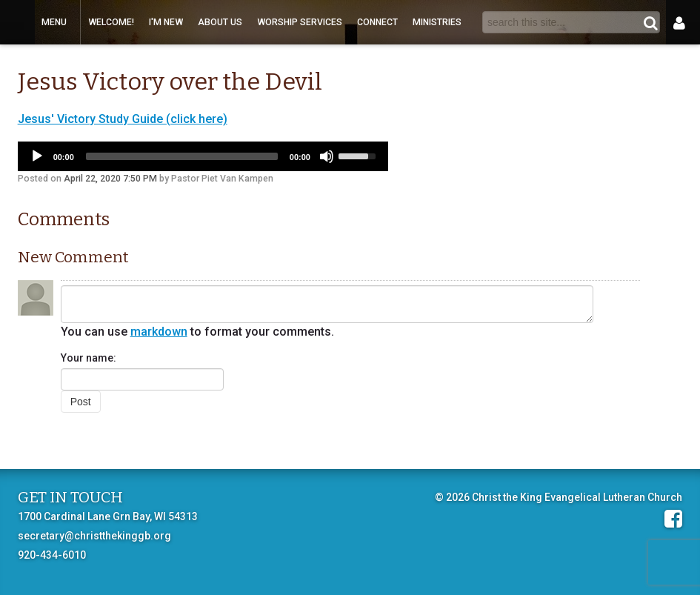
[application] (203, 156)
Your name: (89, 358)
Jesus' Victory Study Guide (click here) (123, 119)
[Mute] (327, 156)
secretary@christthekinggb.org (94, 536)
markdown (159, 332)
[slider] (182, 156)
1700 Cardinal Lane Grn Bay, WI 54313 (108, 516)
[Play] (37, 156)
